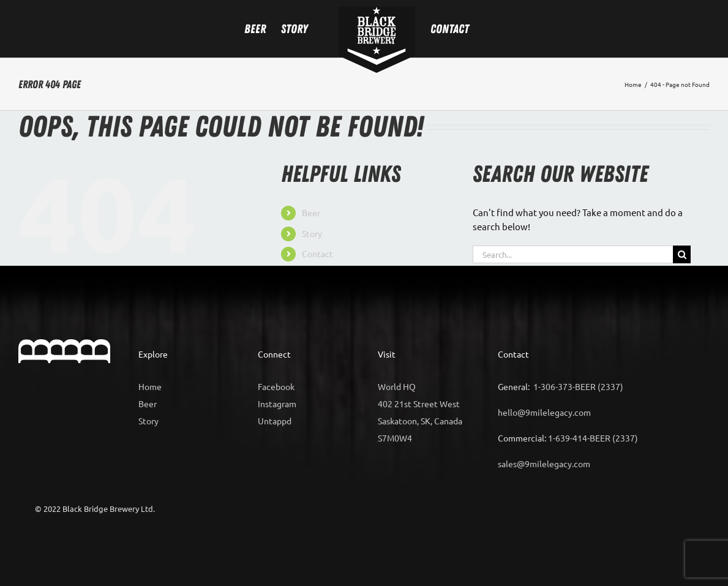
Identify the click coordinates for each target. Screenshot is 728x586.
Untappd (275, 421)
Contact (317, 254)
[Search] (682, 254)
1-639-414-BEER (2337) (593, 438)
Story (312, 233)
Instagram (277, 404)
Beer (311, 212)
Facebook (276, 386)
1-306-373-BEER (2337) (578, 386)
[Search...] (573, 254)
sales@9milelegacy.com (544, 464)
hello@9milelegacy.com (544, 412)
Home (150, 386)
